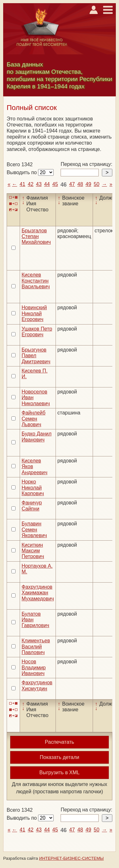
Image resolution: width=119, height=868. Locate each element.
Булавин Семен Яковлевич (34, 530)
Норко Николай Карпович (33, 488)
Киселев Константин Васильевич (36, 281)
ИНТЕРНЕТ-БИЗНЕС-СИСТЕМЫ (71, 858)
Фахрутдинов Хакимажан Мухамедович (38, 593)
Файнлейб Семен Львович (33, 419)
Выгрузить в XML (60, 772)
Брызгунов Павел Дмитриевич (36, 356)
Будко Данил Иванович (36, 437)
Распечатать (59, 742)
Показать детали (59, 757)
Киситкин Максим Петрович (33, 551)
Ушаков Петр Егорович (37, 332)
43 (39, 184)
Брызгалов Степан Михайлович (36, 236)
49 (89, 184)
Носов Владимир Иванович (34, 667)
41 (23, 184)
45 (55, 184)
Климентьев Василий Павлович (36, 646)
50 (96, 184)
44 (47, 184)
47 (72, 184)
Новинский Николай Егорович (34, 313)
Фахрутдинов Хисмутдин (37, 685)
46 (64, 185)
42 (31, 184)
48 (80, 184)
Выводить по (22, 172)
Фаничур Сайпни (32, 506)
